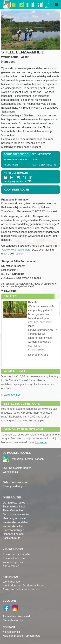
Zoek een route (12, 538)
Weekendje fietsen (13, 526)
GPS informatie (41, 154)
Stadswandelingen (13, 530)
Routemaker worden (14, 558)
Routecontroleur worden (17, 554)
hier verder (41, 442)
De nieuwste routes (14, 503)
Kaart (35, 159)
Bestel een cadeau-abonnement (21, 589)
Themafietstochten (14, 510)
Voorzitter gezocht (13, 562)
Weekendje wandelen (15, 522)
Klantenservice (11, 632)
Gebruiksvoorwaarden (16, 482)
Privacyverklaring (13, 486)
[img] (57, 5)
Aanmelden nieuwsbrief (16, 616)
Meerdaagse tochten (15, 518)
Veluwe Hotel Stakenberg (16, 250)
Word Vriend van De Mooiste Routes (24, 586)
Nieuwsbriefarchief (14, 620)
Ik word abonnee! (11, 395)
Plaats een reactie (44, 165)
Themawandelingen (14, 507)
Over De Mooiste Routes (17, 468)
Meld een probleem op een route (22, 636)
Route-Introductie (16, 154)
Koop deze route (16, 190)
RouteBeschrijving (16, 159)
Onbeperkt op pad (13, 534)
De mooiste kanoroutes (16, 514)
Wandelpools (10, 472)
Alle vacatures (11, 566)
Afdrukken (11, 165)
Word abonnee (11, 582)
